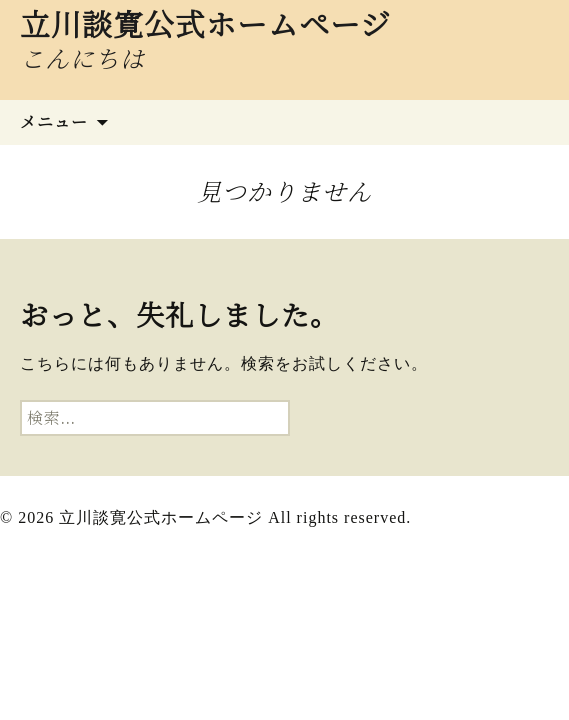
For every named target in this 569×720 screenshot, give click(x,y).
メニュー (54, 122)
